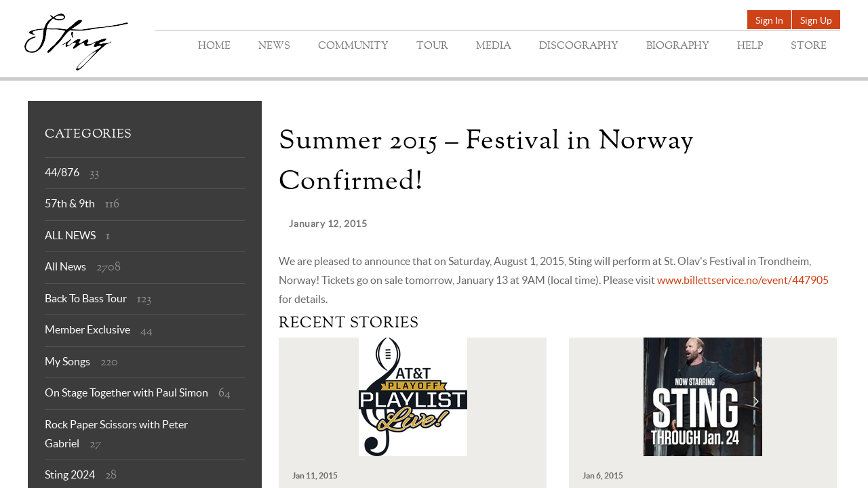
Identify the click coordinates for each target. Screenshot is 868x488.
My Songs (67, 361)
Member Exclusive (87, 329)
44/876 (62, 172)
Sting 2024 (70, 474)
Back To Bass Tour (86, 298)
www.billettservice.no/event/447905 (743, 280)
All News (65, 266)
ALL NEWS (70, 235)
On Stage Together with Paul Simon (126, 392)
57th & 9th (70, 203)
